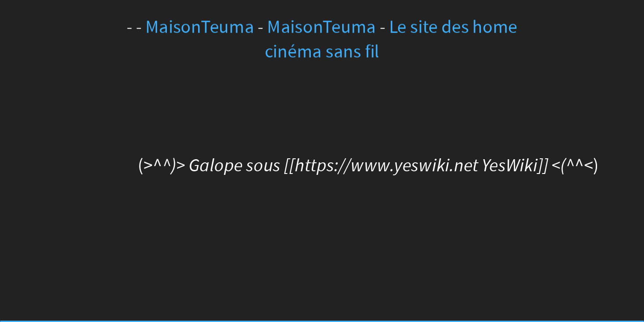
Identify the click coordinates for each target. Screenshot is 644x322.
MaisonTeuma (202, 27)
